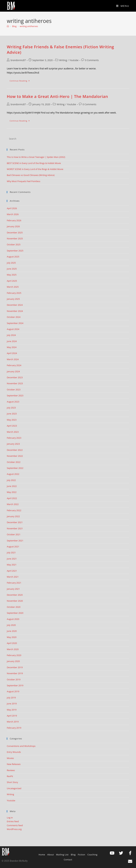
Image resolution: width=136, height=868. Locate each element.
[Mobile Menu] (123, 6)
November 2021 (15, 528)
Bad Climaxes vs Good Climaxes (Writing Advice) (31, 175)
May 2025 (12, 275)
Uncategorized (14, 788)
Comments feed (15, 825)
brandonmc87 (18, 60)
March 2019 (13, 722)
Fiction (81, 855)
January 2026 (13, 226)
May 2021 (12, 565)
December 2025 (15, 233)
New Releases (14, 764)
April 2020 (12, 643)
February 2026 (14, 220)
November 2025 (15, 238)
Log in (10, 818)
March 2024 (13, 359)
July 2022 (11, 480)
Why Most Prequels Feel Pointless (24, 181)
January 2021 (13, 589)
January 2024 (13, 371)
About (51, 855)
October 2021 (14, 534)
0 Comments (92, 60)
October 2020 (14, 607)
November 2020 (15, 601)
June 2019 (12, 704)
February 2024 (14, 365)
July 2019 (11, 698)
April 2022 (12, 498)
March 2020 (13, 649)
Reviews (11, 770)
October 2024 (14, 317)
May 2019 (12, 710)
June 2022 (12, 486)
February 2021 (14, 583)
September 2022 (15, 468)
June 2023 (12, 414)
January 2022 (13, 516)
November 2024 (15, 311)
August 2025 (13, 257)
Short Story (12, 782)
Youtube (74, 60)
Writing (63, 60)
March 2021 (13, 577)
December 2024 (15, 305)
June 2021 (12, 559)
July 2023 (11, 408)
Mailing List (62, 855)
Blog (73, 855)
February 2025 (14, 293)
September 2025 (15, 251)
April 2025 (12, 281)
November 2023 (15, 383)
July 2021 (11, 552)
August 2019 (13, 691)
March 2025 (13, 287)
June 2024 (12, 341)
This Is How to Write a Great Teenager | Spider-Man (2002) (36, 157)
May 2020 (12, 637)
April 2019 (12, 716)
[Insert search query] (68, 139)
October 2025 (14, 244)
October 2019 (14, 679)
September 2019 (15, 685)
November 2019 (15, 673)
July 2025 (11, 263)
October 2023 (14, 390)
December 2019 (15, 667)
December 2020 (15, 595)
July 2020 (11, 625)
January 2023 (13, 444)
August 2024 (13, 329)
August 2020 (13, 619)
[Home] (8, 26)
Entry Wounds (14, 752)
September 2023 (15, 395)
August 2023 (13, 402)
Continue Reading (21, 80)
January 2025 (13, 299)
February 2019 (14, 728)
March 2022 (13, 504)
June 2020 (12, 631)
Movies (10, 758)
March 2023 (13, 432)
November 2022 (15, 456)
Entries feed (13, 821)
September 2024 (15, 323)
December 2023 (15, 377)
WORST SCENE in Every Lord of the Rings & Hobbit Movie (35, 169)
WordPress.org (14, 829)
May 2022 (12, 492)
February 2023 (14, 438)
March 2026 (13, 214)
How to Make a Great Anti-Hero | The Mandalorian (57, 96)
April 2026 (12, 208)
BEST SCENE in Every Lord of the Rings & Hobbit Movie (34, 163)
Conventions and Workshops (21, 746)
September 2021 (15, 541)
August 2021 (13, 547)
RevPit (10, 776)
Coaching (92, 855)
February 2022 (14, 510)
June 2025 (12, 269)
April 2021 (12, 571)
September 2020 (15, 613)
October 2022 (14, 462)
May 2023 (12, 420)
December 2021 (15, 522)
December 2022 (15, 450)
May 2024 (12, 347)
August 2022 (13, 474)
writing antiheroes (29, 26)
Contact (68, 860)
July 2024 (11, 335)
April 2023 (12, 426)
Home (42, 855)
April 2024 (12, 353)
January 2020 (13, 661)
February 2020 (14, 655)
